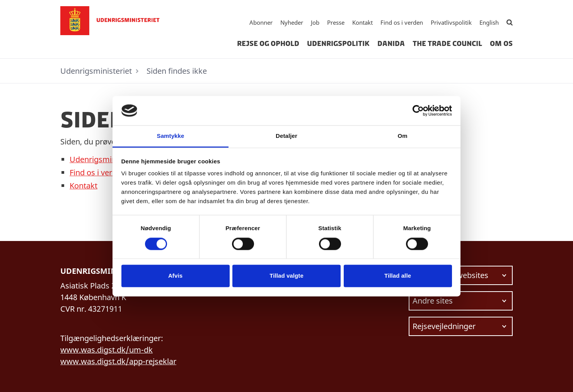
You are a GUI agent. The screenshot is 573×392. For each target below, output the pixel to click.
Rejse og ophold (268, 44)
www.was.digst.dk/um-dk (107, 350)
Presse (336, 22)
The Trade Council (447, 44)
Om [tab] (402, 136)
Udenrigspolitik (338, 44)
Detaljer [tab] (286, 136)
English (489, 22)
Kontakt (362, 22)
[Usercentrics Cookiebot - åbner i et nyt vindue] (418, 110)
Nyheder (292, 22)
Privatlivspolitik (451, 22)
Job (315, 22)
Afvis (175, 276)
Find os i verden (402, 22)
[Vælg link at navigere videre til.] (461, 275)
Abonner (261, 22)
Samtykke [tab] (171, 136)
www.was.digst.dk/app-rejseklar (118, 361)
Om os (501, 44)
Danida (391, 44)
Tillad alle (398, 276)
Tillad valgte (286, 276)
